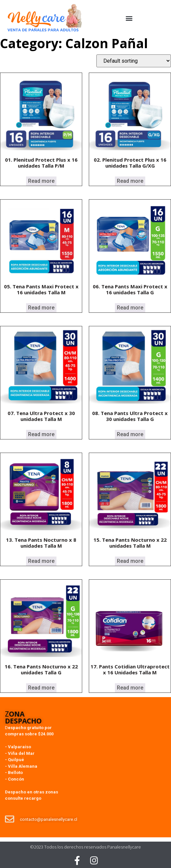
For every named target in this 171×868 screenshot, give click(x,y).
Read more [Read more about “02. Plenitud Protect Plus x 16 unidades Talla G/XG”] (130, 181)
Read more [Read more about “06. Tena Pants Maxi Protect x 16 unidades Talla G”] (130, 308)
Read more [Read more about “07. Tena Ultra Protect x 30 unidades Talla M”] (41, 434)
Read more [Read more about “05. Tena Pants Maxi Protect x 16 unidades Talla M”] (41, 308)
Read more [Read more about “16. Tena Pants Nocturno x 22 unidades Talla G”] (41, 688)
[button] (129, 18)
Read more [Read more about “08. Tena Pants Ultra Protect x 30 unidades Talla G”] (130, 434)
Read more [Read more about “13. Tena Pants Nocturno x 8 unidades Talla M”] (41, 561)
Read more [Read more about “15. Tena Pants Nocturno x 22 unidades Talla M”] (130, 561)
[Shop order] (134, 61)
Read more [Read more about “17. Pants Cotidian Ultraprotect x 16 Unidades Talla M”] (130, 688)
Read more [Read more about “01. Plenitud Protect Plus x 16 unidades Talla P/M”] (41, 181)
